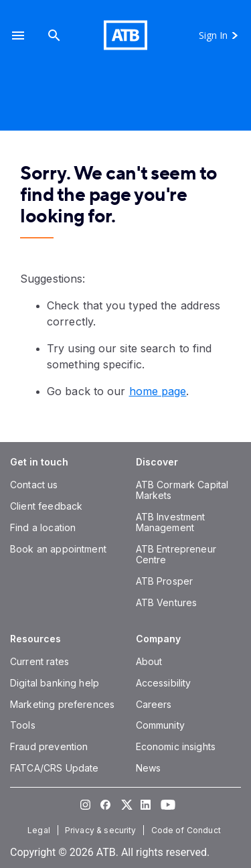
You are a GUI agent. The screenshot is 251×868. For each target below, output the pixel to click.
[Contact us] (34, 485)
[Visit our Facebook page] (106, 804)
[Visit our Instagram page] (86, 804)
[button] (18, 35)
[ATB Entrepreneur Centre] (176, 554)
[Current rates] (39, 661)
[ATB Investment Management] (171, 522)
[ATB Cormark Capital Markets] (182, 490)
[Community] (160, 725)
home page (158, 391)
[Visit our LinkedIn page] (146, 804)
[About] (149, 661)
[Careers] (154, 704)
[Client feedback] (46, 506)
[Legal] (40, 830)
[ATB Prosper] (165, 581)
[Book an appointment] (58, 549)
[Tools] (23, 725)
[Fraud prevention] (49, 746)
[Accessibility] (164, 683)
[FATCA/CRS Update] (54, 768)
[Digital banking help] (55, 683)
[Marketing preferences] (62, 704)
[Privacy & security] (102, 830)
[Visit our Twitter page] (126, 804)
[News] (149, 768)
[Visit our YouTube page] (166, 804)
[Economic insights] (176, 746)
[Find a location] (43, 527)
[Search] (54, 35)
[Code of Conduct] (187, 830)
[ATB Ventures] (167, 602)
